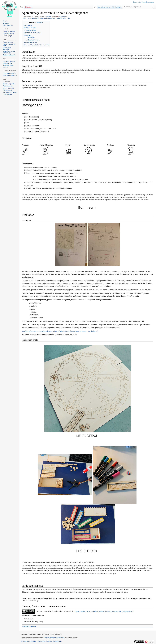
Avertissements (58, 641)
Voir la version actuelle (46, 18)
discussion (55, 17)
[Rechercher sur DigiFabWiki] (139, 7)
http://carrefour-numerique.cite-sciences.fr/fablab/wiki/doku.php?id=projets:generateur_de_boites (59, 331)
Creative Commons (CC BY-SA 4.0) (54, 638)
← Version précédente (32, 18)
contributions (63, 17)
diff (24, 18)
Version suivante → (62, 18)
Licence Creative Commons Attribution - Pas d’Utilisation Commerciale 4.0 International (103, 611)
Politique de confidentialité (29, 641)
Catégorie (26, 626)
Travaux (33, 626)
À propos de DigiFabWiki (45, 641)
